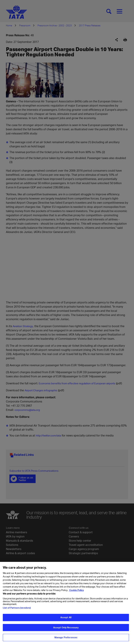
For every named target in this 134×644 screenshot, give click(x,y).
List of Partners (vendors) (17, 608)
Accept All (66, 617)
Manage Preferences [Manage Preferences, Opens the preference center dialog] (66, 637)
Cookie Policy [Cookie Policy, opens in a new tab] (76, 590)
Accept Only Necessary (66, 627)
